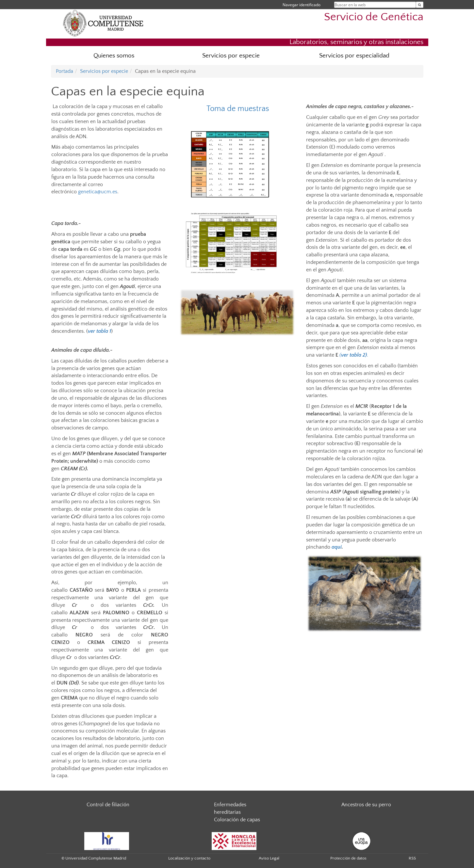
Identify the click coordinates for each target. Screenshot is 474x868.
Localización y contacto (189, 858)
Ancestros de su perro (366, 805)
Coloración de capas (237, 820)
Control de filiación (108, 805)
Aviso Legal (269, 858)
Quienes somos (114, 56)
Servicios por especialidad (354, 56)
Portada (65, 71)
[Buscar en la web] (420, 5)
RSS (412, 858)
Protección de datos (348, 858)
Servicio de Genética (374, 17)
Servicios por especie (231, 56)
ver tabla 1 (99, 331)
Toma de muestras (238, 109)
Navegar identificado (302, 5)
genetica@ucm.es (98, 192)
